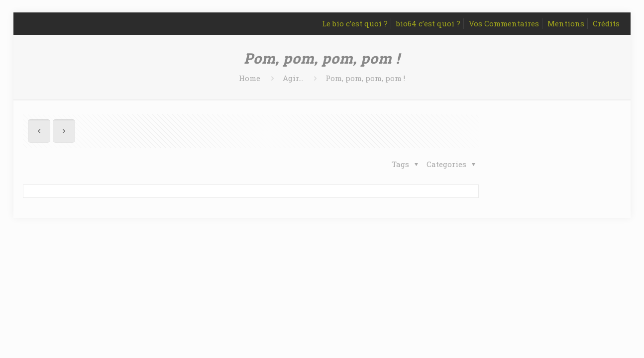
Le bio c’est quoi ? (355, 23)
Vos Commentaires (504, 23)
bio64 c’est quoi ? (428, 23)
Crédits (606, 23)
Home (250, 78)
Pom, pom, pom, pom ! (365, 78)
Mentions (566, 23)
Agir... (293, 78)
